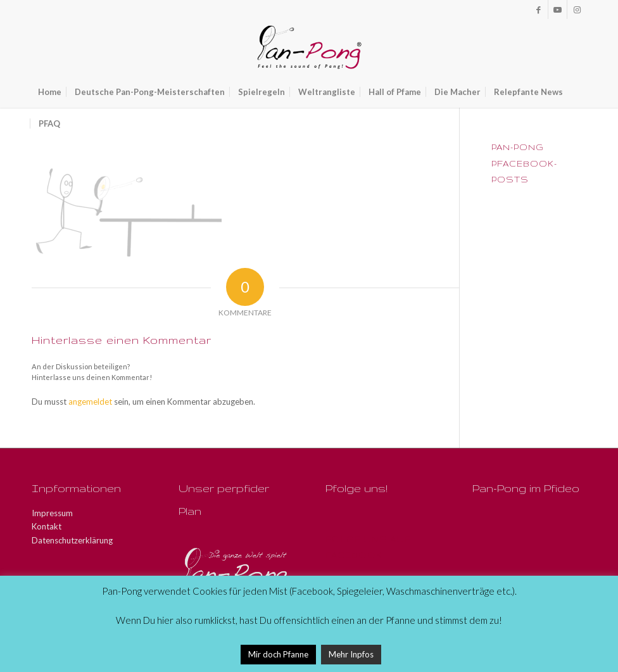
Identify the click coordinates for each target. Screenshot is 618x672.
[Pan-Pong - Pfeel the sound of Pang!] (309, 48)
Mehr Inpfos (351, 654)
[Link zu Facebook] (539, 10)
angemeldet (90, 402)
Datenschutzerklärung (72, 540)
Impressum (52, 513)
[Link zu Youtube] (558, 10)
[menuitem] (50, 92)
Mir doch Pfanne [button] (278, 654)
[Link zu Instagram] (577, 10)
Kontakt (47, 526)
